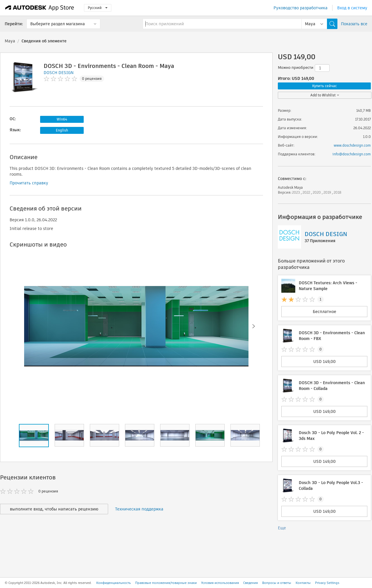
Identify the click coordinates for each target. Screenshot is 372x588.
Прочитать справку (29, 183)
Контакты (303, 583)
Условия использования (220, 583)
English (62, 130)
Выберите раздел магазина (58, 24)
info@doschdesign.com (352, 154)
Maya (10, 41)
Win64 (62, 119)
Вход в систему (352, 8)
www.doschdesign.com (352, 145)
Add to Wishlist (325, 95)
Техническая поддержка (139, 509)
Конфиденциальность (113, 583)
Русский (98, 8)
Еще (282, 528)
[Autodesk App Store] (40, 8)
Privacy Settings (327, 583)
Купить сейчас (324, 86)
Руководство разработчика (301, 8)
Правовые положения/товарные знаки (166, 583)
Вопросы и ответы (277, 583)
